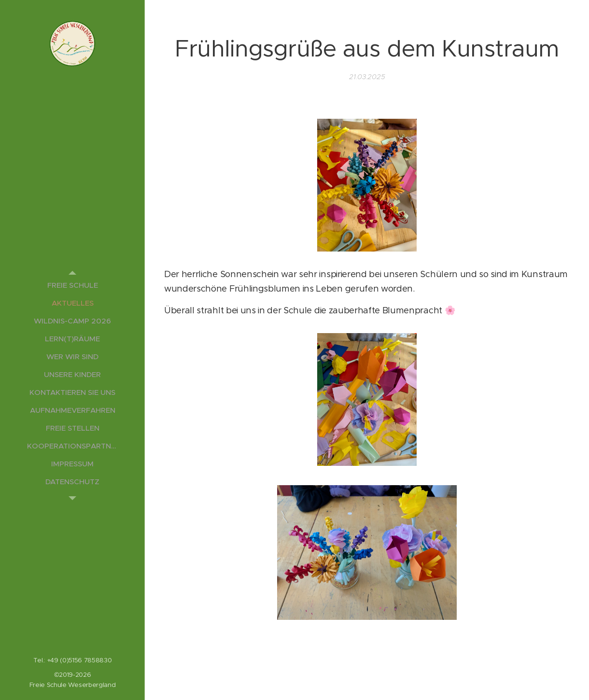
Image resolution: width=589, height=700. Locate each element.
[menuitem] (72, 285)
